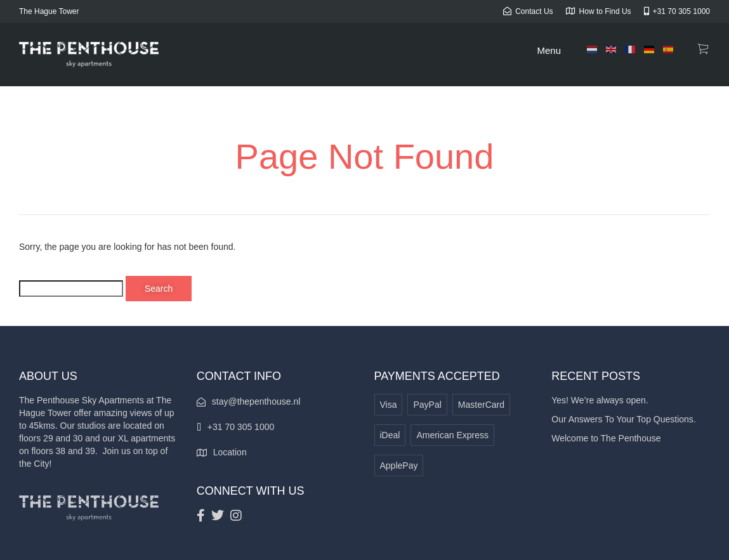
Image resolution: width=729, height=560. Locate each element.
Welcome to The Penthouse (606, 438)
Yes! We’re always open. (600, 400)
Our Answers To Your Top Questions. (624, 419)
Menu (549, 50)
